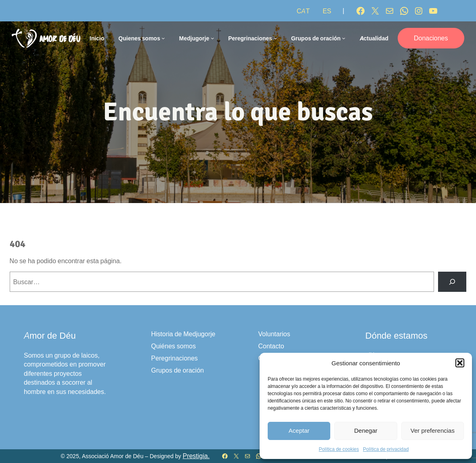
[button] (460, 363)
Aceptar (299, 431)
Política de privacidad (386, 449)
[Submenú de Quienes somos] (163, 38)
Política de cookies (339, 449)
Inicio (97, 38)
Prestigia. (196, 456)
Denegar (366, 431)
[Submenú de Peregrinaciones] (275, 38)
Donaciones (431, 38)
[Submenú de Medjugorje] (212, 38)
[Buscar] (452, 282)
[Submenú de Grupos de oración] (344, 38)
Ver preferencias (433, 431)
